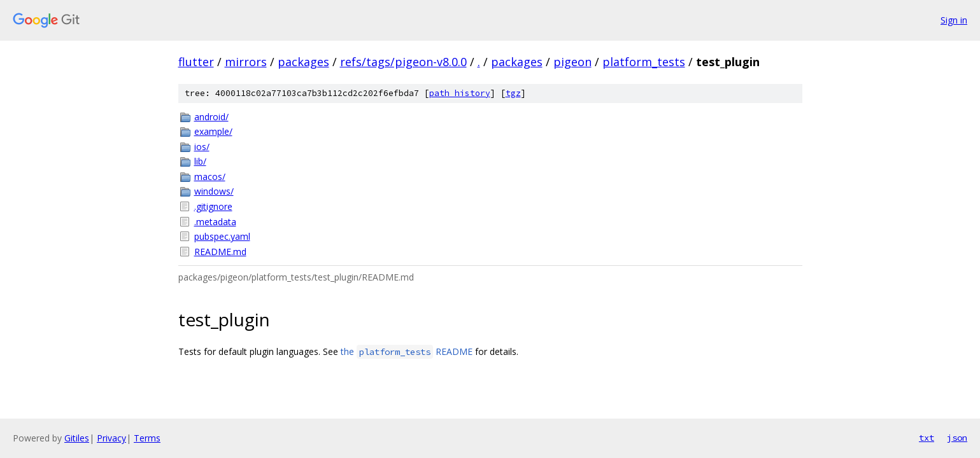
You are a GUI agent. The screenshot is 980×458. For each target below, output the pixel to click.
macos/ (210, 177)
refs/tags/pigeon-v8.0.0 (403, 62)
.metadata (215, 222)
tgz (513, 93)
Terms (147, 438)
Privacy (111, 438)
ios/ (202, 147)
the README (407, 351)
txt (927, 438)
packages (303, 62)
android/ (211, 117)
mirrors (246, 62)
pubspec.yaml (222, 236)
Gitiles (77, 438)
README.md (220, 252)
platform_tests (644, 62)
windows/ (214, 191)
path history (460, 93)
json (957, 438)
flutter (196, 62)
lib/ (200, 161)
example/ (213, 131)
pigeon (572, 62)
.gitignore (213, 206)
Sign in (954, 20)
